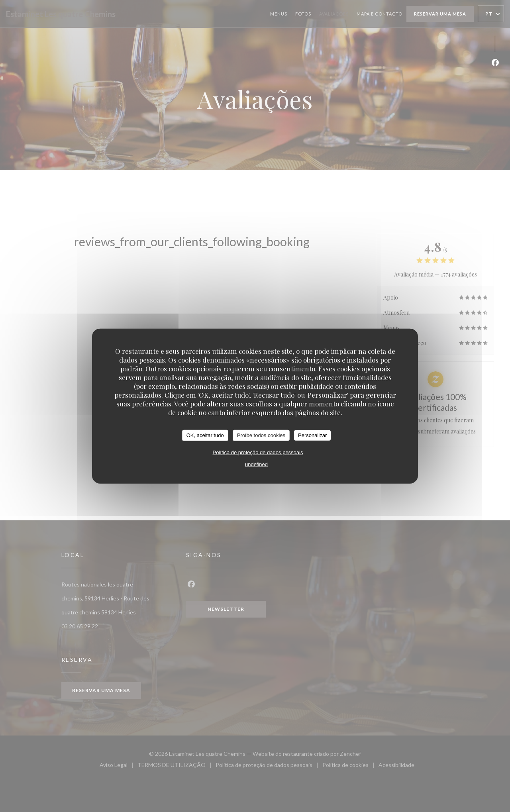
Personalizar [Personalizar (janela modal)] (312, 435)
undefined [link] (256, 464)
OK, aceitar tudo (205, 435)
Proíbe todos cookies (261, 435)
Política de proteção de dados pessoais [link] (258, 452)
